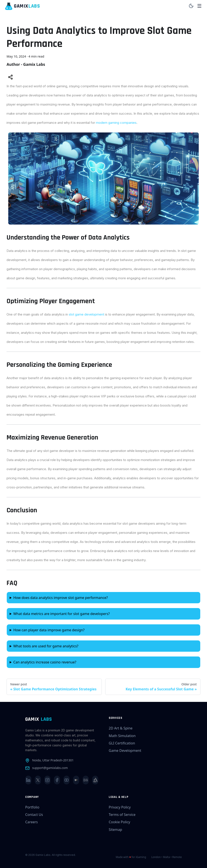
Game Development (125, 751)
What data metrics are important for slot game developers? (62, 614)
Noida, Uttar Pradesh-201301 (53, 760)
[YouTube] (67, 780)
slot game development (86, 314)
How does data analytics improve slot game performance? (61, 598)
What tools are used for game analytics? (46, 646)
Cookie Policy (119, 822)
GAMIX (38, 719)
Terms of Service (122, 815)
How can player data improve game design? (49, 630)
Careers (32, 822)
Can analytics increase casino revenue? (45, 662)
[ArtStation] (95, 780)
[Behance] (86, 780)
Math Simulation (122, 736)
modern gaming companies (116, 123)
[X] (38, 780)
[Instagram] (47, 780)
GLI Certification (122, 743)
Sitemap (115, 830)
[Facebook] (57, 780)
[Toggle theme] (191, 6)
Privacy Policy (120, 807)
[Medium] (76, 780)
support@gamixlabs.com (50, 768)
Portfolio (32, 807)
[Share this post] (10, 77)
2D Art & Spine (121, 728)
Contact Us (34, 815)
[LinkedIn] (28, 780)
